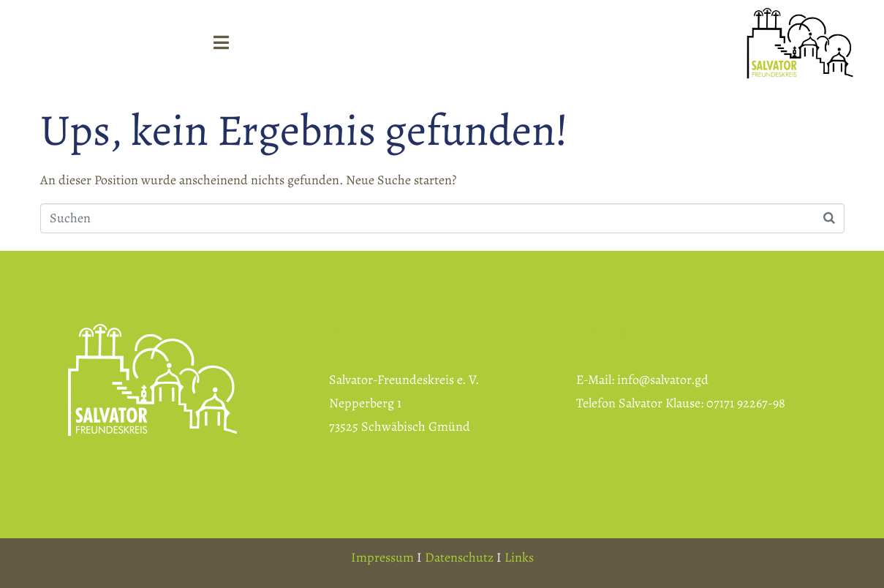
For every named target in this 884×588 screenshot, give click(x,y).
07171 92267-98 (746, 403)
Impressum (382, 557)
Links (519, 557)
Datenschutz (459, 557)
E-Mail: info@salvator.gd (642, 380)
